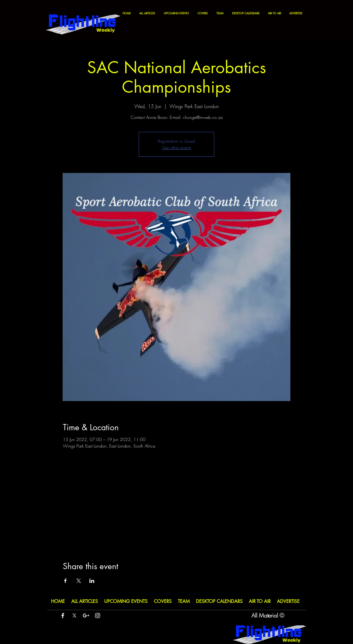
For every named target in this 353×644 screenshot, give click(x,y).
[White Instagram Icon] (98, 615)
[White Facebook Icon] (63, 615)
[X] (74, 615)
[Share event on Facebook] (65, 581)
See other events (177, 148)
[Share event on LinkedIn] (92, 581)
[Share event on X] (79, 581)
